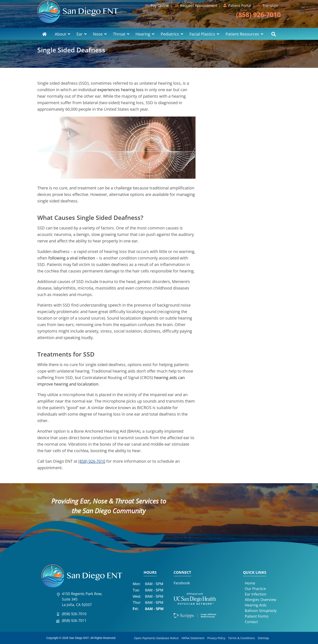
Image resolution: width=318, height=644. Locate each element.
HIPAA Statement (193, 638)
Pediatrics (170, 34)
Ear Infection (256, 594)
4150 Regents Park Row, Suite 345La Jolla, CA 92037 (82, 599)
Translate (270, 5)
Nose (98, 34)
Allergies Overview (261, 600)
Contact (251, 622)
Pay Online (160, 5)
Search (273, 34)
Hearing (143, 34)
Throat (119, 34)
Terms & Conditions (242, 638)
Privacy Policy (216, 638)
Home (45, 34)
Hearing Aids (256, 605)
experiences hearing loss (120, 90)
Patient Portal (240, 5)
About (60, 34)
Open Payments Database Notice (156, 638)
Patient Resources (242, 34)
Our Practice (255, 589)
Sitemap (263, 638)
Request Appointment (199, 5)
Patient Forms (257, 616)
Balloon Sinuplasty (261, 611)
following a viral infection (72, 258)
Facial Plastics (202, 34)
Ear (79, 34)
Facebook (182, 583)
